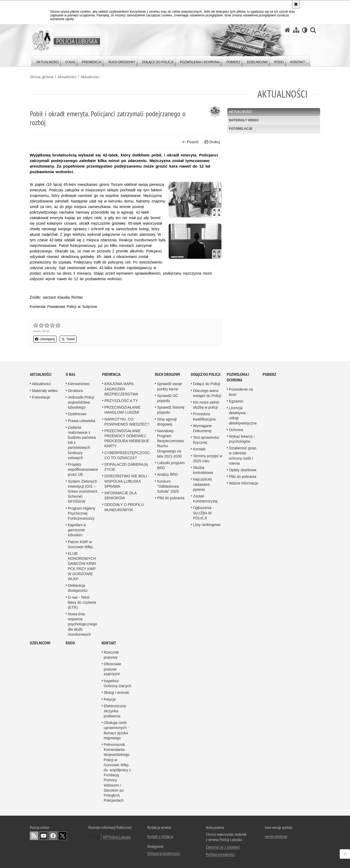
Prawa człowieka (82, 652)
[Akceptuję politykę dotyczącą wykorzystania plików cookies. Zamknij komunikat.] (296, 4)
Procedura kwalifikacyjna (204, 648)
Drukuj (212, 142)
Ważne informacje (244, 715)
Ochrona (236, 661)
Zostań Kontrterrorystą (205, 730)
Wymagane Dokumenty (202, 660)
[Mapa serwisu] (296, 30)
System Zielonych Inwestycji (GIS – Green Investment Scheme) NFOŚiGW (82, 723)
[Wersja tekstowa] (305, 30)
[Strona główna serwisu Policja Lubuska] (287, 30)
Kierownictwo (79, 615)
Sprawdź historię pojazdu (171, 641)
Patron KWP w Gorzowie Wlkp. (81, 776)
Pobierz (269, 606)
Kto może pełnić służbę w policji (206, 636)
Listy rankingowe (207, 756)
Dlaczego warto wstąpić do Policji (207, 624)
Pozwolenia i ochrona (238, 609)
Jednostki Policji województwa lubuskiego (81, 634)
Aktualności (67, 77)
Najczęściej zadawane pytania (202, 716)
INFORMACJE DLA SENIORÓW (120, 727)
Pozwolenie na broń (241, 623)
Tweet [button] (68, 339)
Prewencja (111, 606)
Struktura (75, 622)
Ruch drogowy (168, 606)
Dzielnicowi (77, 645)
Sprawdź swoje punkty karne (169, 618)
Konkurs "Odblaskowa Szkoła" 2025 (168, 718)
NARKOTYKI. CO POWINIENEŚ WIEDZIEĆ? (127, 653)
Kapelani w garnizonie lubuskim (77, 761)
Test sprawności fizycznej (206, 671)
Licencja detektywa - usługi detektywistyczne (243, 647)
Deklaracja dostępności (78, 819)
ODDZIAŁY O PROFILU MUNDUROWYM (124, 739)
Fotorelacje (241, 129)
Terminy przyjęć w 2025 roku (208, 690)
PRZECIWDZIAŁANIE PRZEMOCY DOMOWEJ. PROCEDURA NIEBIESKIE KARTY (127, 670)
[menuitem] (48, 61)
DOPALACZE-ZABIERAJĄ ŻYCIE (126, 698)
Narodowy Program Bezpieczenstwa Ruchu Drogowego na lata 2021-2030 (170, 675)
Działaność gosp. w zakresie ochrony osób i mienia (243, 687)
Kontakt (199, 681)
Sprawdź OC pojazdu (167, 629)
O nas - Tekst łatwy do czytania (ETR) (82, 834)
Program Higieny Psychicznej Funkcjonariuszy (82, 745)
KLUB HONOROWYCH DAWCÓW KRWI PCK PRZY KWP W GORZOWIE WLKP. (82, 797)
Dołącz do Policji (206, 606)
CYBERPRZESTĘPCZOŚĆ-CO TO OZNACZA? (127, 687)
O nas (70, 606)
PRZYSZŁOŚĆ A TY (121, 632)
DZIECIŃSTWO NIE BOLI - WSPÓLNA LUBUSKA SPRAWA (127, 713)
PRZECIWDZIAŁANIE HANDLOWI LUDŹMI (122, 641)
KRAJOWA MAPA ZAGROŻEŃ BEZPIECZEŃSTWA (121, 620)
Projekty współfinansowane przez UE (83, 701)
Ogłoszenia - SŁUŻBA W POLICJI (203, 744)
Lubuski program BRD (171, 697)
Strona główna (42, 77)
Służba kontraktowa (203, 701)
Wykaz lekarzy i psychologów (242, 670)
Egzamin (236, 632)
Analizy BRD (167, 706)
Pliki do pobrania (171, 729)
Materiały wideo (244, 120)
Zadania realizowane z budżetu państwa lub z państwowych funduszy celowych (82, 674)
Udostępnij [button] (45, 339)
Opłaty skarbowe (243, 701)
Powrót (190, 142)
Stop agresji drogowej (167, 653)
